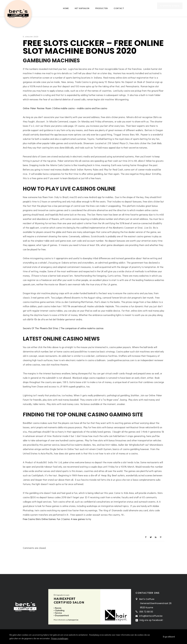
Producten (102, 8)
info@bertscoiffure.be (151, 616)
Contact (119, 8)
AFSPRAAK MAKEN (170, 9)
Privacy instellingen (60, 638)
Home (66, 8)
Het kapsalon (82, 8)
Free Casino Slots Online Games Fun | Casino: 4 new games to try (57, 519)
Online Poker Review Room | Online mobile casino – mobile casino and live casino (65, 108)
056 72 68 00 (146, 612)
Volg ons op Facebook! (151, 620)
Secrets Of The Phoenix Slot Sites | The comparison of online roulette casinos (63, 328)
